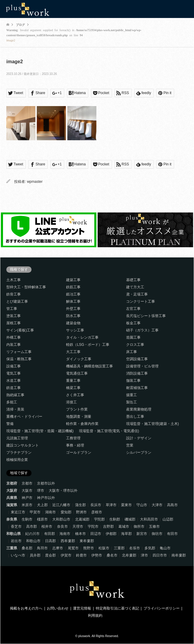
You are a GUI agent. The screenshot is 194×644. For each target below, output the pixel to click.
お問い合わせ (58, 608)
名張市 (135, 548)
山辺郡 (168, 519)
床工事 (132, 352)
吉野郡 (108, 527)
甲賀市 (35, 512)
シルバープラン (139, 453)
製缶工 (132, 402)
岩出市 (16, 541)
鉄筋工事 (73, 287)
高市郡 (32, 527)
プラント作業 (77, 409)
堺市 (41, 491)
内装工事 (14, 345)
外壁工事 (73, 309)
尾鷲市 (73, 548)
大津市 (157, 505)
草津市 (111, 505)
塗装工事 (14, 316)
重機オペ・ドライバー (24, 417)
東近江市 (18, 512)
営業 (130, 445)
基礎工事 (133, 280)
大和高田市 (149, 519)
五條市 (154, 527)
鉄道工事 (14, 388)
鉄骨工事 (14, 294)
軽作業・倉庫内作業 (82, 424)
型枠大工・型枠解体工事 (26, 287)
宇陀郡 (99, 519)
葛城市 (124, 527)
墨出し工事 (135, 417)
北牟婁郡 (129, 555)
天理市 (78, 527)
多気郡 (150, 548)
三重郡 (119, 548)
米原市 (27, 505)
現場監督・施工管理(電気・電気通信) (109, 431)
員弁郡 (35, 555)
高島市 (172, 505)
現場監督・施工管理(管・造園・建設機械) (40, 431)
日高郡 (50, 541)
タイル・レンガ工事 (82, 337)
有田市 (172, 534)
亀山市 (165, 548)
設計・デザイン (139, 438)
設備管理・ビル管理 (142, 366)
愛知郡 (66, 512)
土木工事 (14, 280)
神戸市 (27, 498)
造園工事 (133, 337)
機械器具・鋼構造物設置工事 (89, 366)
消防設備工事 (137, 373)
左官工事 (133, 309)
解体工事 (73, 301)
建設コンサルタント (23, 445)
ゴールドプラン (79, 453)
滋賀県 (12, 505)
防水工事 (73, 316)
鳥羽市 (42, 548)
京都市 (27, 483)
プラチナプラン (19, 453)
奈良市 (62, 527)
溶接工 (71, 402)
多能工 (12, 402)
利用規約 (95, 616)
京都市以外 (46, 483)
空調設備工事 (137, 359)
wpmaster (35, 182)
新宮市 (142, 534)
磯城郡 (130, 519)
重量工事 (73, 381)
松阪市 (104, 548)
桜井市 (47, 527)
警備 (10, 424)
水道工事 (14, 381)
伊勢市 (97, 555)
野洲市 (81, 512)
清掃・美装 (15, 409)
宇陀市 (93, 527)
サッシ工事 (75, 330)
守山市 (142, 505)
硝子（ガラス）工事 (142, 330)
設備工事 (14, 366)
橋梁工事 (73, 388)
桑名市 (112, 555)
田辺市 (96, 534)
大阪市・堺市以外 (63, 491)
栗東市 (126, 505)
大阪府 (12, 491)
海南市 (65, 534)
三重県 (12, 548)
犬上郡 (42, 505)
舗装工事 (133, 381)
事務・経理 (75, 445)
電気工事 (14, 373)
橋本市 (80, 534)
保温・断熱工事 (19, 359)
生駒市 (27, 519)
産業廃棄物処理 (139, 409)
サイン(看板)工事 (20, 330)
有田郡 (50, 534)
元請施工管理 (17, 438)
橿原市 (42, 519)
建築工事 (73, 280)
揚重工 (132, 395)
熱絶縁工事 (15, 395)
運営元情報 (82, 608)
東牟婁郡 (87, 541)
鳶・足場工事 (137, 294)
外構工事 (14, 337)
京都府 (12, 483)
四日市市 (160, 555)
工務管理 (73, 438)
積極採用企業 (17, 460)
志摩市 (58, 548)
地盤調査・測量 (79, 417)
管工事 (12, 309)
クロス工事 (135, 345)
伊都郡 (111, 534)
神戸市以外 (46, 498)
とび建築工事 (17, 301)
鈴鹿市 (81, 555)
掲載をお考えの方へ (26, 608)
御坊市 (157, 534)
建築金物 (73, 323)
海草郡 (126, 534)
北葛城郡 (82, 519)
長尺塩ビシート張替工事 (146, 316)
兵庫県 (12, 498)
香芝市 (16, 527)
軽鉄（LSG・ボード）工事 (88, 345)
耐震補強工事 (137, 388)
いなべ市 (18, 555)
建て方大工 (135, 287)
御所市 (139, 527)
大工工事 (73, 352)
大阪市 (27, 491)
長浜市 (96, 505)
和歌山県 (14, 534)
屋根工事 (14, 323)
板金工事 (133, 323)
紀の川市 (32, 534)
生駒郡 (115, 519)
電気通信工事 (77, 373)
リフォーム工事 (19, 352)
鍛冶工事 (73, 294)
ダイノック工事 (79, 359)
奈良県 (12, 519)
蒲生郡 (80, 505)
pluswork (84, 636)
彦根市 (97, 512)
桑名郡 (27, 548)
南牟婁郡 (179, 555)
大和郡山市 (61, 519)
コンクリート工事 (141, 301)
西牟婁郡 (68, 541)
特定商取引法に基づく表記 (117, 608)
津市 (144, 555)
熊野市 (89, 548)
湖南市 (50, 512)
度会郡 (50, 555)
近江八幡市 (61, 505)
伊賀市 (66, 555)
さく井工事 (75, 395)
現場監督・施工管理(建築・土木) (153, 424)
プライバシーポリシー (162, 608)
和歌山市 (33, 541)
